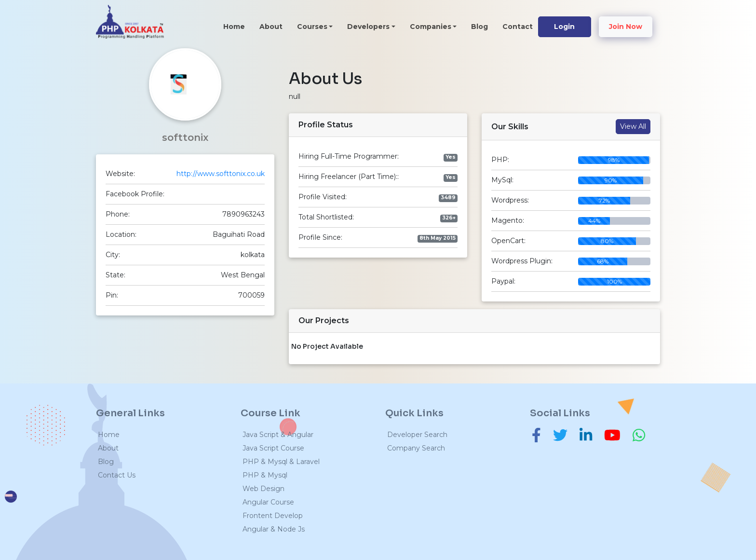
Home (238, 26)
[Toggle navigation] (179, 26)
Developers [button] (368, 27)
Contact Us (117, 475)
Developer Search (417, 435)
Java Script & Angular (278, 435)
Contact (518, 27)
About (271, 27)
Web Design (263, 489)
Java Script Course (273, 448)
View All (633, 126)
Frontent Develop (273, 516)
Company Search (416, 448)
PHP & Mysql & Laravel (281, 462)
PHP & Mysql (265, 475)
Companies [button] (431, 27)
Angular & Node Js (274, 529)
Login (564, 27)
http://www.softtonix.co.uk (221, 174)
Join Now (626, 27)
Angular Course (268, 502)
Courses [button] (312, 27)
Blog (479, 27)
